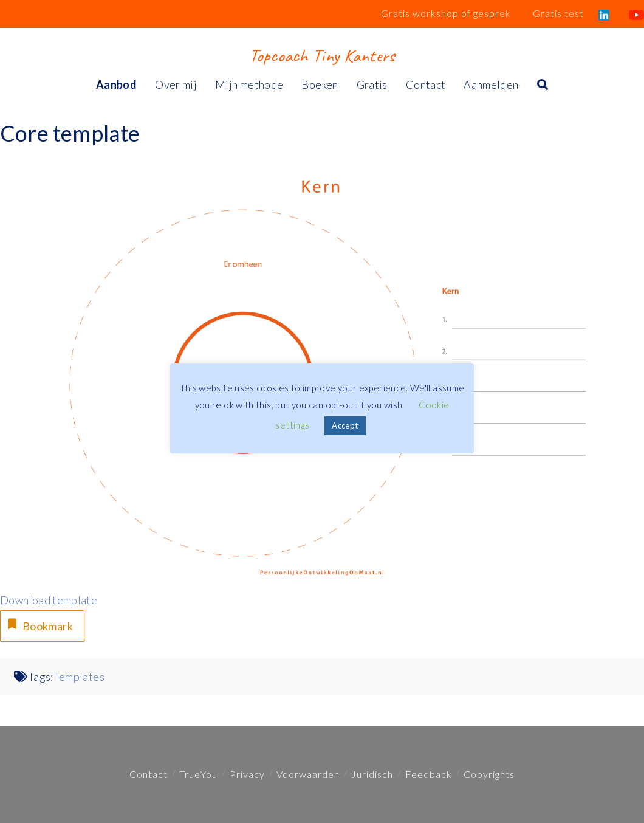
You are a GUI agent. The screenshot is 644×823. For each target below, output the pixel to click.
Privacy (247, 774)
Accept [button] (345, 425)
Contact (149, 774)
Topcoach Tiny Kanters (322, 55)
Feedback (429, 774)
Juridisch (372, 774)
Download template (49, 600)
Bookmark (39, 625)
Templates (79, 677)
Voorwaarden (308, 774)
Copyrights (489, 774)
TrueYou (198, 774)
